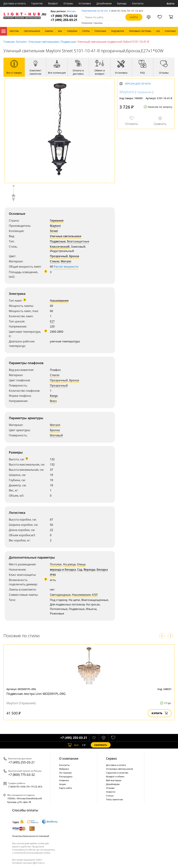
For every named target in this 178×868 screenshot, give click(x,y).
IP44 (53, 575)
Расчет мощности (66, 267)
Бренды (122, 3)
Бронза (74, 256)
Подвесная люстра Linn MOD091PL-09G (36, 694)
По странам (65, 773)
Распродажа (66, 776)
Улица (81, 564)
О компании (69, 758)
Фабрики (64, 769)
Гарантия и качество (117, 773)
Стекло (55, 261)
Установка (85, 3)
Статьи (110, 796)
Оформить (101, 745)
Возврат (53, 3)
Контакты (138, 3)
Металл (66, 261)
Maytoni (55, 226)
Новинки (64, 780)
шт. (73, 745)
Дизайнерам (104, 3)
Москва (71, 11)
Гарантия (37, 3)
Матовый (56, 435)
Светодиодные (60, 595)
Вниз (53, 401)
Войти (171, 4)
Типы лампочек (115, 799)
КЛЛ (95, 595)
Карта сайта (65, 788)
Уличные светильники (44, 42)
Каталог (3, 31)
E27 (52, 321)
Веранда (89, 570)
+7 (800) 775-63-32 (64, 16)
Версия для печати (138, 84)
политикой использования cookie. (32, 853)
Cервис (112, 758)
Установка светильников (119, 769)
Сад (80, 570)
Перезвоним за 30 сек (95, 11)
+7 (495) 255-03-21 (64, 20)
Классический (60, 247)
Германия (57, 221)
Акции (62, 784)
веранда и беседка (63, 570)
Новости (111, 792)
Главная (9, 42)
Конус (54, 396)
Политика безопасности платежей (31, 836)
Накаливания (59, 301)
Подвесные (68, 42)
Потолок (56, 564)
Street (54, 231)
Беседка (102, 570)
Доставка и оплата (15, 3)
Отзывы (68, 3)
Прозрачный (59, 256)
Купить (160, 713)
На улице (69, 564)
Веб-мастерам (114, 780)
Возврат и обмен (115, 776)
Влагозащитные (78, 241)
